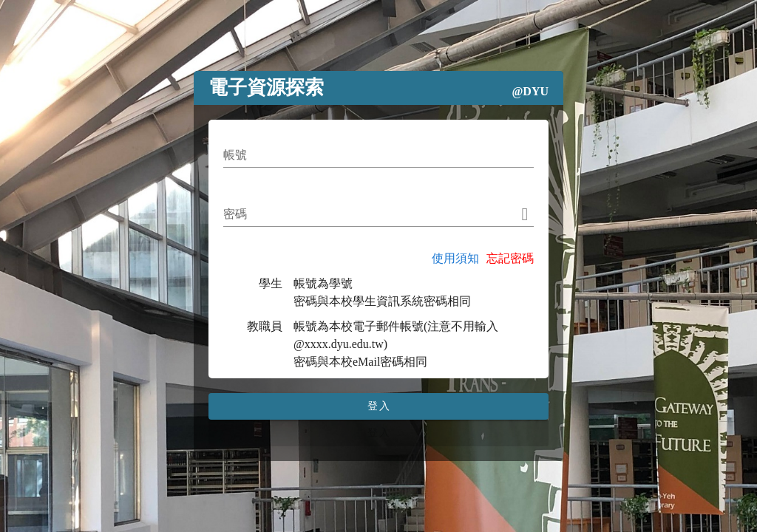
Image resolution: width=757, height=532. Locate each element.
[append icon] (525, 214)
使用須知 (455, 258)
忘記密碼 (510, 258)
